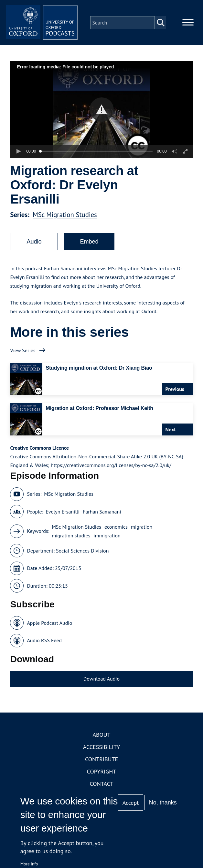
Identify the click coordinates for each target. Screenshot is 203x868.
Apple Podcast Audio (49, 626)
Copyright (102, 775)
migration (142, 530)
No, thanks (163, 803)
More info (29, 864)
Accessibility (101, 750)
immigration (107, 538)
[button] (102, 112)
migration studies (71, 538)
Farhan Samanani (102, 514)
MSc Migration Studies (65, 218)
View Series (23, 353)
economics (116, 530)
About (101, 738)
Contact (102, 787)
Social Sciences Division (82, 554)
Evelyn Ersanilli (63, 514)
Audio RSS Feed (44, 644)
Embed (89, 244)
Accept (131, 803)
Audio (34, 244)
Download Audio (101, 682)
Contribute (101, 762)
